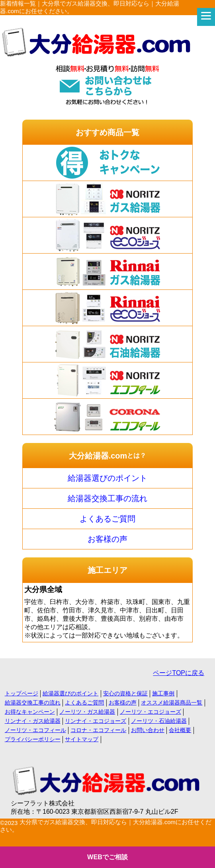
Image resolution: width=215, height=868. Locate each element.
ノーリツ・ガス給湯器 (87, 712)
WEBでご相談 (107, 857)
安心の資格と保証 (125, 693)
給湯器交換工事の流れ (107, 498)
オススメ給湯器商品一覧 (172, 703)
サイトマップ (82, 739)
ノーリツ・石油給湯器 (159, 721)
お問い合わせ (148, 730)
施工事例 (163, 693)
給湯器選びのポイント (107, 478)
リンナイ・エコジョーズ (96, 721)
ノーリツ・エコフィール (35, 730)
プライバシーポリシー (33, 739)
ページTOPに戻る (179, 673)
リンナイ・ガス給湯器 (33, 721)
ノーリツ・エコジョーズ (150, 712)
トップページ (21, 693)
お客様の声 (107, 539)
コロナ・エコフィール (98, 730)
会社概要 (180, 730)
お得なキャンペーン (30, 712)
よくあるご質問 (107, 519)
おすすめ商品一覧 (107, 132)
